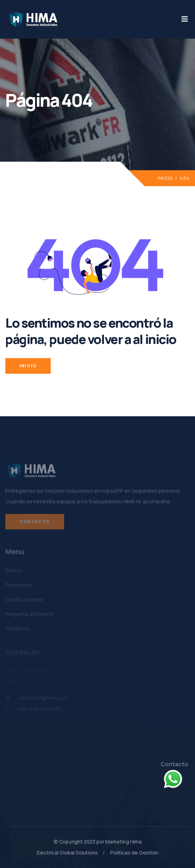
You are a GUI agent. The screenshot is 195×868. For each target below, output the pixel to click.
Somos (14, 572)
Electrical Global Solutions (67, 853)
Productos (18, 587)
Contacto (35, 524)
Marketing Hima (124, 842)
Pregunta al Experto (30, 616)
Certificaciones (24, 601)
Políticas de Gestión (134, 853)
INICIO (28, 366)
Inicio (165, 178)
